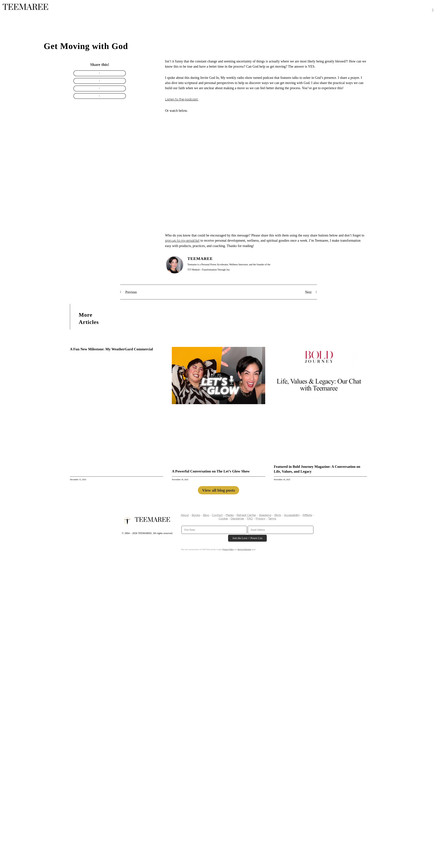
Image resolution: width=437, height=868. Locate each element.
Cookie (223, 519)
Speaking (265, 515)
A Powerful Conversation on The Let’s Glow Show (211, 471)
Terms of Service (244, 550)
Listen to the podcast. (182, 99)
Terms (272, 519)
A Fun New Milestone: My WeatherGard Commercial (111, 349)
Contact (217, 515)
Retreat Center (246, 515)
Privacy (260, 519)
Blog (206, 515)
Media (230, 515)
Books (196, 515)
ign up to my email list (183, 241)
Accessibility (292, 515)
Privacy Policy (228, 550)
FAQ (250, 519)
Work (278, 515)
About (185, 515)
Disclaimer (237, 519)
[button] (433, 10)
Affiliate (307, 515)
